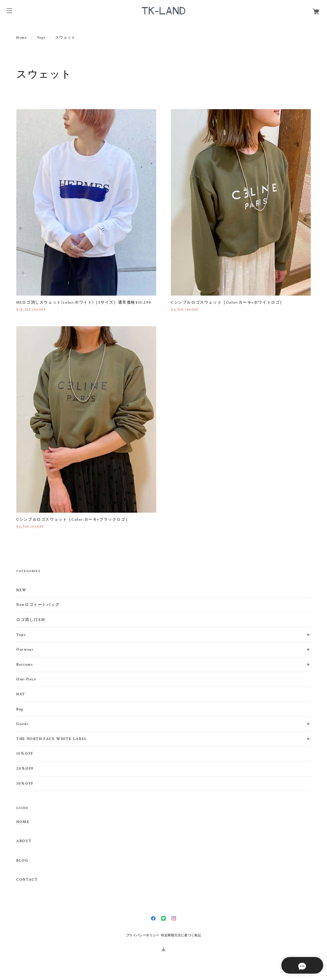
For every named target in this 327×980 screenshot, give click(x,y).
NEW (22, 590)
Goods (22, 724)
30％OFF (25, 784)
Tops (41, 38)
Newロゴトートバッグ (38, 605)
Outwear (25, 649)
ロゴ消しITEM (31, 620)
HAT (21, 694)
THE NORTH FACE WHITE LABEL (52, 739)
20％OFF (25, 769)
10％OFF (25, 754)
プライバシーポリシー (143, 935)
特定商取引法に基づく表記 (181, 935)
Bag (20, 709)
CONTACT (27, 880)
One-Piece (26, 679)
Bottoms (24, 664)
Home (22, 38)
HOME (23, 822)
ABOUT (24, 841)
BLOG (22, 861)
